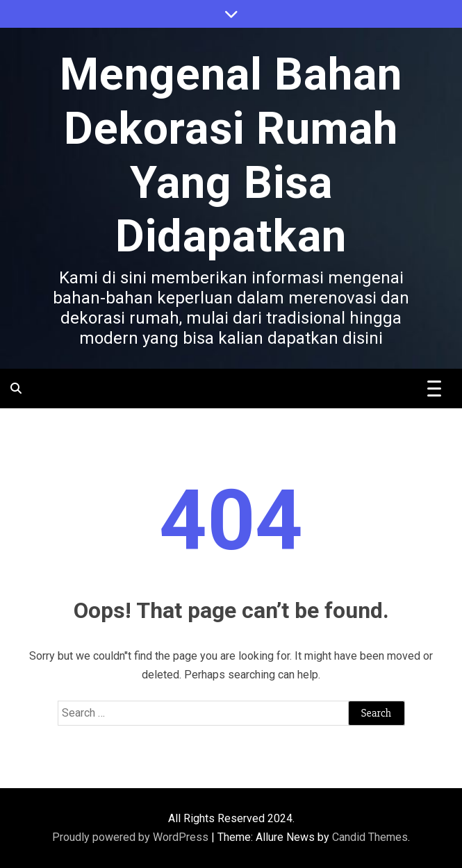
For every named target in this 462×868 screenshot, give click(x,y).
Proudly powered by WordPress (132, 837)
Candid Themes (370, 837)
